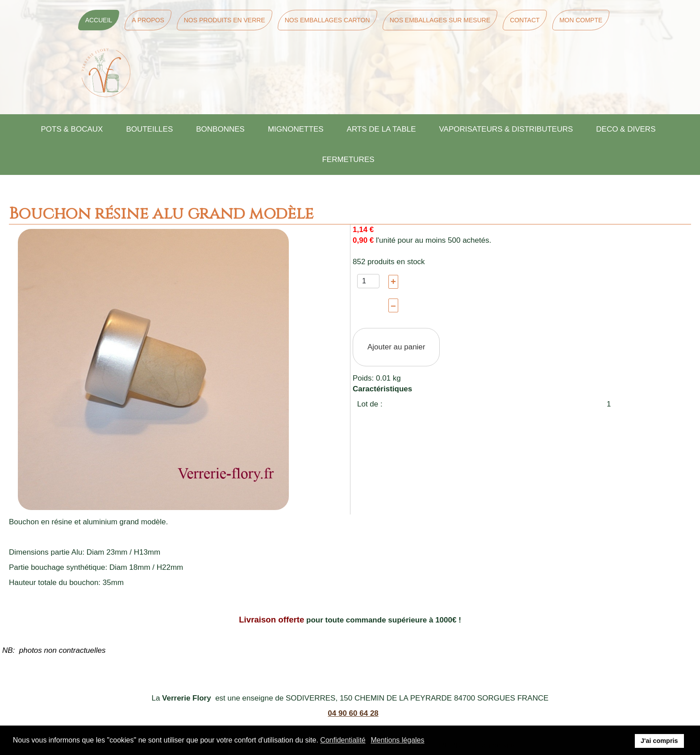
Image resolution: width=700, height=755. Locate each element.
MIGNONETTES (296, 129)
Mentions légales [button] (397, 740)
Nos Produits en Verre (225, 20)
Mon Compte (581, 20)
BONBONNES (220, 129)
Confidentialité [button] (343, 740)
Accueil (99, 20)
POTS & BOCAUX (72, 129)
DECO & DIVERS (626, 129)
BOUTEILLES (149, 129)
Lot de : (370, 404)
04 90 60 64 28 (353, 713)
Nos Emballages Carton (327, 20)
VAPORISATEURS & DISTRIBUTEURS (506, 129)
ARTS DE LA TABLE (381, 129)
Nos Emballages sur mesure (440, 20)
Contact (525, 20)
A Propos (148, 20)
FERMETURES (348, 160)
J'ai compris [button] (659, 741)
